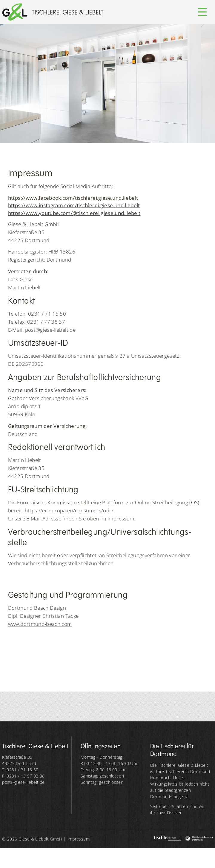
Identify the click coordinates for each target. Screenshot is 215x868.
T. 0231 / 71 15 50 (20, 770)
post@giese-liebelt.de (23, 782)
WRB (50, 858)
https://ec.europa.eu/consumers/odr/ (69, 510)
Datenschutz (14, 858)
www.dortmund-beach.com (40, 624)
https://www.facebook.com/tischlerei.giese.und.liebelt (73, 198)
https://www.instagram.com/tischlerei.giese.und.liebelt (74, 205)
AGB (36, 858)
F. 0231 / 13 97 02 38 (23, 776)
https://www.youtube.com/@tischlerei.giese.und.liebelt (74, 213)
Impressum (79, 839)
